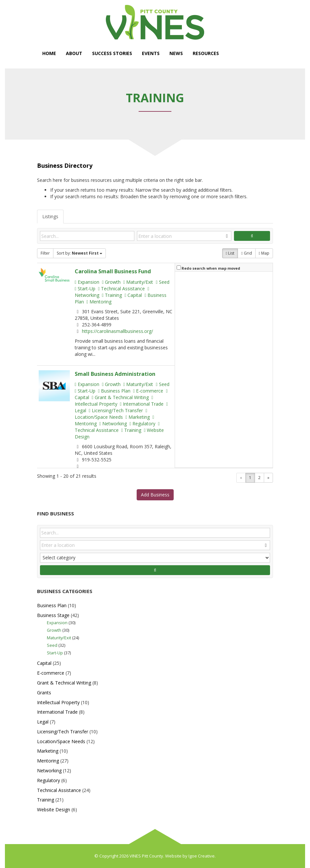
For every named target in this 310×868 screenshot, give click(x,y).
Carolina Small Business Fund (113, 271)
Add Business (155, 495)
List (230, 253)
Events (151, 53)
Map (264, 253)
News (176, 53)
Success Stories (112, 53)
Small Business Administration (115, 374)
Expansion (87, 282)
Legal (43, 722)
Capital (133, 295)
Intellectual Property (114, 401)
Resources (206, 53)
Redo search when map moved (211, 268)
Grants (44, 693)
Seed (162, 282)
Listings (50, 216)
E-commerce (148, 391)
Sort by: (79, 253)
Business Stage (53, 615)
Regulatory (142, 424)
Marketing (138, 417)
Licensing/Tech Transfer (116, 410)
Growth (111, 282)
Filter (45, 253)
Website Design (54, 810)
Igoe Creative (202, 856)
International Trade (142, 404)
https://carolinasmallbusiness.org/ (117, 331)
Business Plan (114, 391)
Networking (113, 424)
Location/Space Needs (111, 414)
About (74, 53)
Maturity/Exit (138, 282)
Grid (246, 253)
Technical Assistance (121, 289)
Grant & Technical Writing (120, 397)
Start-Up (85, 289)
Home (49, 53)
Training (112, 295)
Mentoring (99, 302)
